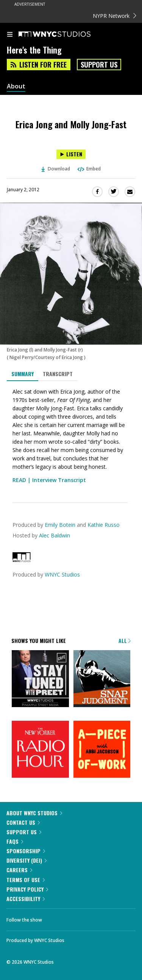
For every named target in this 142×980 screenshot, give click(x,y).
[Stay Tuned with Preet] (40, 679)
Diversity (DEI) (27, 860)
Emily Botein (60, 525)
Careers (19, 870)
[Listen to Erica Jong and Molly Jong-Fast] (71, 154)
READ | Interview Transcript (49, 480)
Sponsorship (26, 851)
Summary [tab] (23, 374)
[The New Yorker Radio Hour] (40, 750)
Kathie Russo (104, 525)
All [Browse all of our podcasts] (125, 640)
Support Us (99, 65)
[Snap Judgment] (102, 679)
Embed (89, 169)
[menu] (10, 35)
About (16, 86)
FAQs (15, 841)
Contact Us (23, 822)
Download (56, 169)
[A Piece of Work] (102, 750)
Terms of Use (26, 880)
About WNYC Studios (34, 813)
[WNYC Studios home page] (64, 35)
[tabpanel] (71, 436)
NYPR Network (115, 16)
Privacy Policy (27, 889)
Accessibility (26, 899)
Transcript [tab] (58, 374)
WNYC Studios (62, 574)
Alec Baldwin (55, 535)
